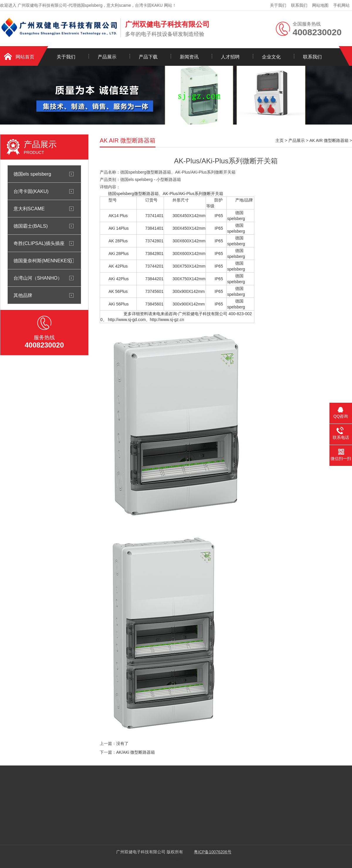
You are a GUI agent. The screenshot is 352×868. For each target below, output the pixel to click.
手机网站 (341, 5)
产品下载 (148, 57)
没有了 (122, 743)
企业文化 (271, 57)
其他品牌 (23, 295)
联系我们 (299, 5)
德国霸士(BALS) (31, 226)
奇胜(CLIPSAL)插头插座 (39, 243)
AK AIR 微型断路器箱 (329, 140)
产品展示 (107, 57)
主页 (280, 140)
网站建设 (176, 859)
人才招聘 (230, 57)
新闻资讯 (189, 57)
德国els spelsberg (32, 174)
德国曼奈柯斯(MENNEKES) (43, 261)
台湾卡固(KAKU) (31, 191)
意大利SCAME (29, 209)
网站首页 (25, 57)
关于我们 (278, 5)
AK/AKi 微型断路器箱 (136, 752)
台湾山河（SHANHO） (38, 278)
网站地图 (320, 5)
